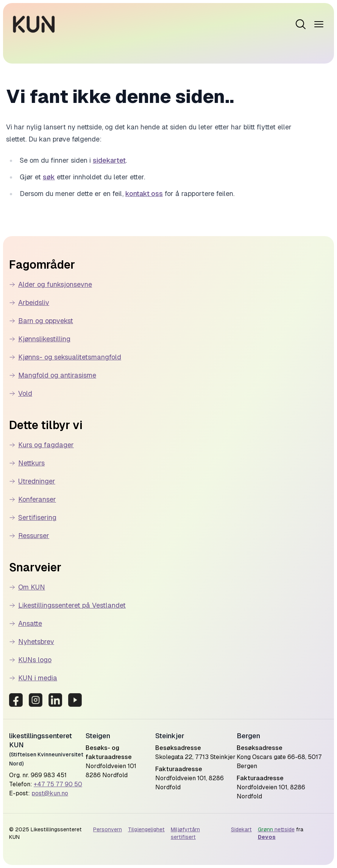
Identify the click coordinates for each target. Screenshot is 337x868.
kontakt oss (144, 194)
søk (49, 177)
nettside (276, 829)
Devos (267, 837)
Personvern (108, 829)
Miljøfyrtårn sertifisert (185, 833)
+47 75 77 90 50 (58, 784)
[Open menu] (301, 24)
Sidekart (241, 829)
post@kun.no (50, 793)
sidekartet (109, 160)
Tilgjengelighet (146, 829)
